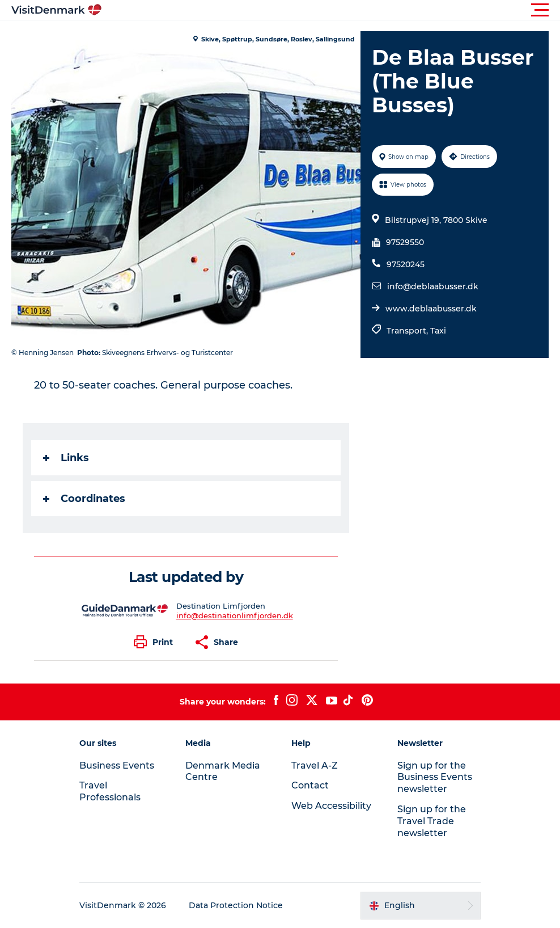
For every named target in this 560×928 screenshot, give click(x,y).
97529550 (405, 242)
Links (66, 458)
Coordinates (84, 499)
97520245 (406, 264)
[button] (331, 10)
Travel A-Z (315, 765)
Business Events (117, 765)
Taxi (438, 331)
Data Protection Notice (236, 905)
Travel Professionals (110, 791)
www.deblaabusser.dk (431, 309)
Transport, (408, 331)
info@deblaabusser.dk (433, 286)
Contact (310, 785)
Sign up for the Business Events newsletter (435, 777)
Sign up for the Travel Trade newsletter (432, 821)
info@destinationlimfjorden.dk (235, 615)
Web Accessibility (331, 806)
